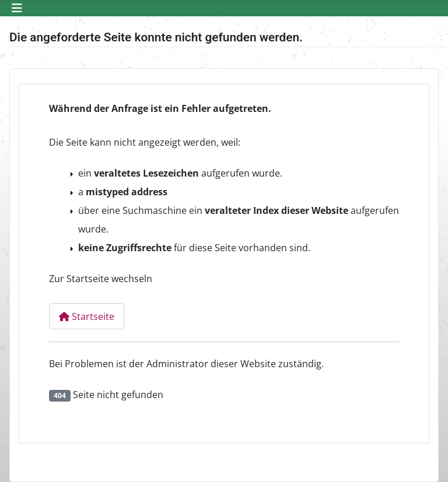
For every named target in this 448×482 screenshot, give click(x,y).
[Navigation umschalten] (17, 8)
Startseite (87, 316)
